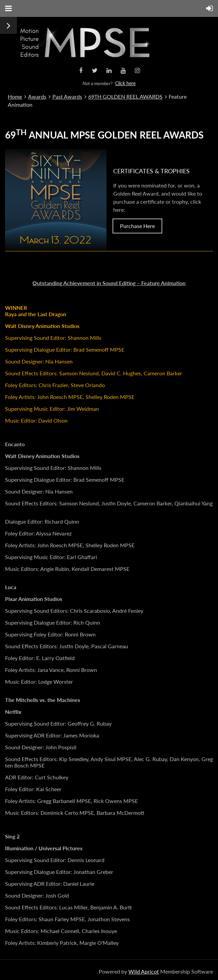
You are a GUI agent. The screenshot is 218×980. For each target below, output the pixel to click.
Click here (125, 83)
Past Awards (67, 96)
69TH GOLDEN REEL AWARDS (125, 96)
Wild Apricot (144, 971)
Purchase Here (137, 226)
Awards (37, 96)
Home (15, 96)
